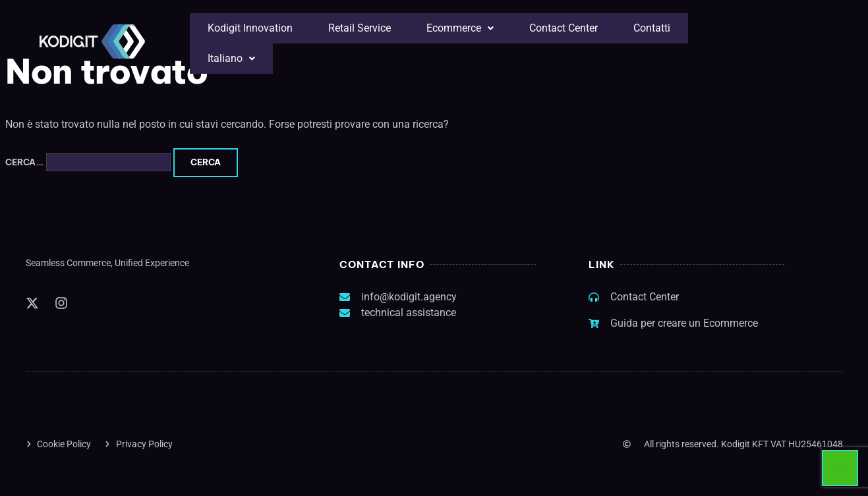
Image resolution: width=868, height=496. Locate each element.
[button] (460, 28)
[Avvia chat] (840, 468)
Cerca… (24, 162)
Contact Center (564, 28)
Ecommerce (460, 28)
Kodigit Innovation (250, 28)
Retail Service (360, 28)
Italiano (231, 58)
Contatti (652, 28)
